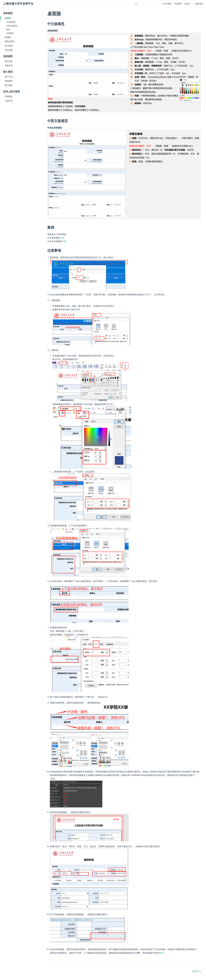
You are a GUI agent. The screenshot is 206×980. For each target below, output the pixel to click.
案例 (8, 30)
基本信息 (9, 61)
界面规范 (9, 81)
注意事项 (10, 33)
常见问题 (9, 50)
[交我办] (188, 4)
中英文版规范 (12, 26)
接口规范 (9, 85)
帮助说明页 (10, 41)
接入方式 (9, 77)
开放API (178, 4)
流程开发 (9, 65)
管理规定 (9, 96)
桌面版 (8, 18)
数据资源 (199, 4)
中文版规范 (11, 22)
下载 (62, 238)
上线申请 (9, 101)
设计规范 (9, 46)
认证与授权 (167, 4)
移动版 (8, 37)
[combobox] (147, 4)
